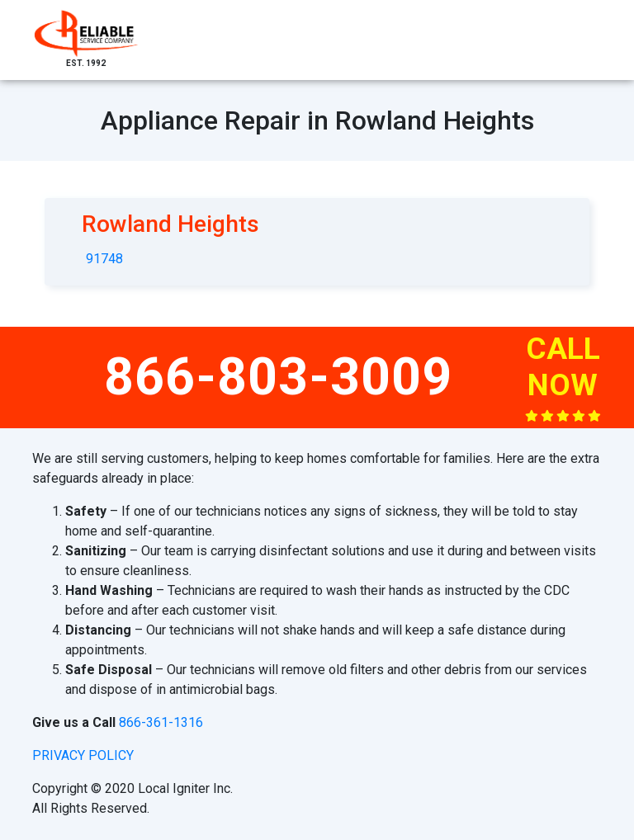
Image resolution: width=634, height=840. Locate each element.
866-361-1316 (161, 722)
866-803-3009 (278, 377)
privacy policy (83, 755)
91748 (104, 259)
